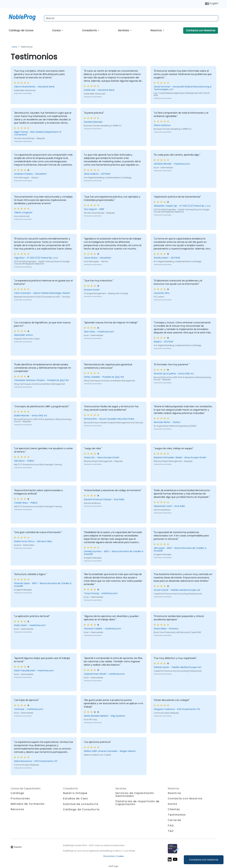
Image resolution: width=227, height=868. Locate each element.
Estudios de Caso (76, 798)
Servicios (124, 30)
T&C (171, 831)
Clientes (174, 809)
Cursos (57, 30)
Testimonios (27, 47)
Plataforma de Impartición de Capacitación (137, 803)
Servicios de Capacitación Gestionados (135, 795)
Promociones (20, 798)
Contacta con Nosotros (201, 30)
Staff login (114, 866)
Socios (173, 804)
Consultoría (90, 30)
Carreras (174, 820)
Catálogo (17, 793)
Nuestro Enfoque (75, 793)
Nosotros (156, 30)
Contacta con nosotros (204, 860)
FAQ (171, 825)
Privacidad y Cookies (114, 856)
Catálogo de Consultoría (81, 809)
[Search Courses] (131, 18)
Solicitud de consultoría (81, 804)
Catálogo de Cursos (21, 30)
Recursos (17, 809)
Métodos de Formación (28, 804)
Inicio (15, 47)
